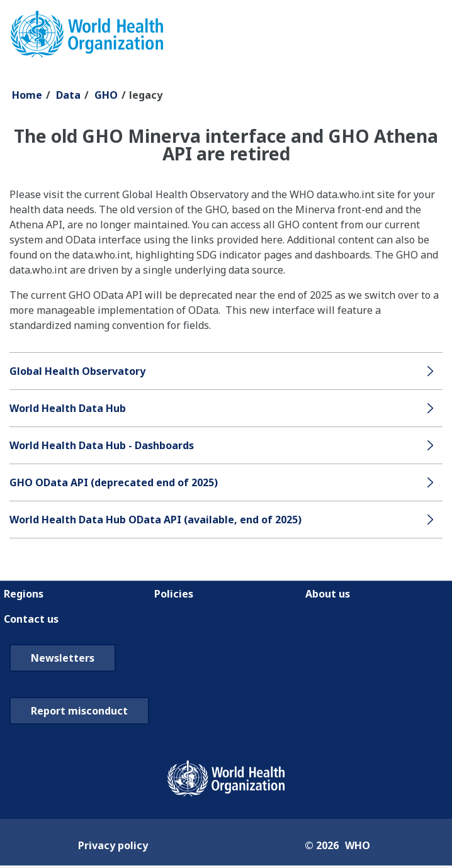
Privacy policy (113, 845)
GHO (106, 95)
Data (68, 95)
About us (328, 594)
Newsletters (63, 658)
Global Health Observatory (77, 371)
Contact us (31, 619)
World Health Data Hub (68, 408)
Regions (24, 594)
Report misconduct (79, 711)
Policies (174, 594)
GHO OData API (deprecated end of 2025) (114, 482)
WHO (358, 845)
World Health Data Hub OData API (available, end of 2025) (155, 520)
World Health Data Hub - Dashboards (102, 445)
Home (27, 95)
